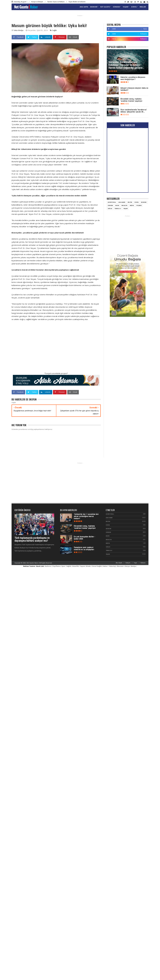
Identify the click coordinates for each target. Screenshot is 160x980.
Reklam (143, 563)
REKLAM (143, 7)
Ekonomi (144, 202)
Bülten (130, 202)
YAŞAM (125, 7)
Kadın (117, 205)
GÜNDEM (116, 7)
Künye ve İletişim (37, 2)
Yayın (135, 563)
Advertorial (112, 202)
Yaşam (126, 209)
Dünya (137, 202)
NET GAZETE (105, 7)
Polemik (139, 205)
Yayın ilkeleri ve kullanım (77, 2)
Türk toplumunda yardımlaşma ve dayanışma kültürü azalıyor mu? (32, 539)
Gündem (110, 205)
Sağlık (54, 30)
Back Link (40, 566)
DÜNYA (134, 7)
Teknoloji (118, 209)
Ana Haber (122, 202)
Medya (132, 205)
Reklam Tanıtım (29, 566)
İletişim (128, 563)
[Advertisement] (51, 348)
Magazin (124, 205)
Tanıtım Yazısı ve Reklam (56, 2)
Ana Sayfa (119, 563)
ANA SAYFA (84, 7)
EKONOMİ (94, 7)
